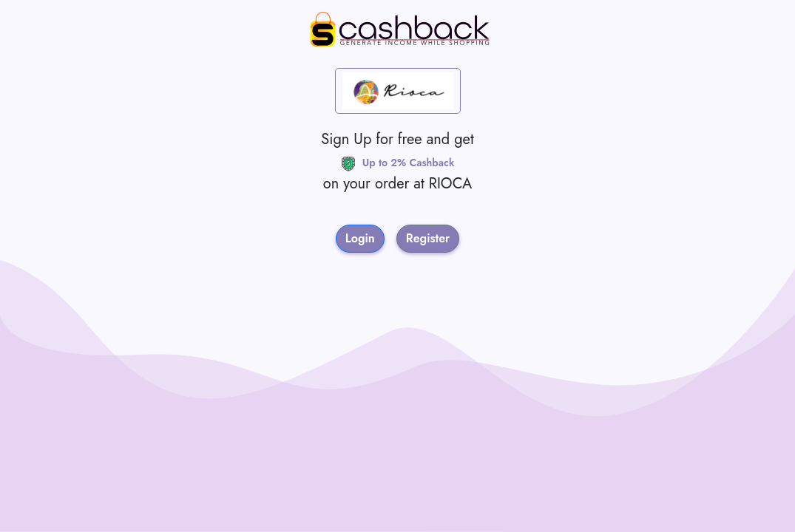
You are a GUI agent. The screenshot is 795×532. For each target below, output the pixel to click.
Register (428, 238)
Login (360, 238)
